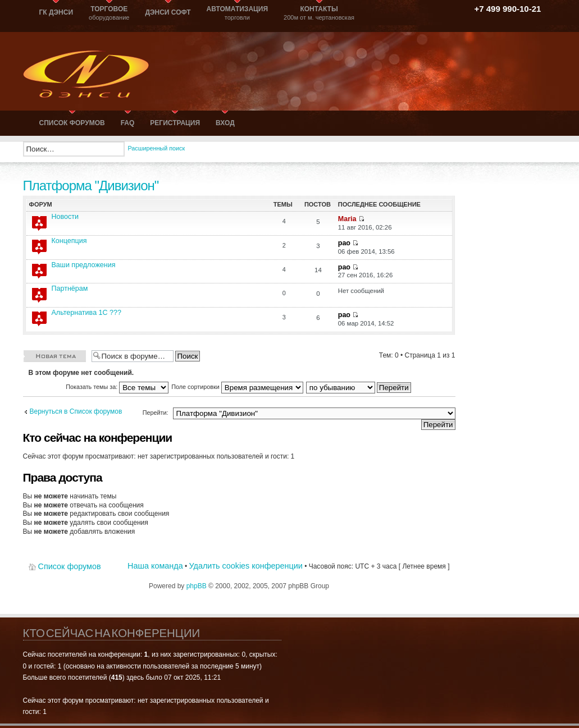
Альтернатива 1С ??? (87, 313)
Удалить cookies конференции (246, 566)
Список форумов (70, 566)
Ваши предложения (84, 265)
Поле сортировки (237, 387)
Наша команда (155, 566)
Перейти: (156, 413)
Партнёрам (70, 289)
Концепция (69, 241)
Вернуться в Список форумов (76, 411)
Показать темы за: (117, 387)
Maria (347, 219)
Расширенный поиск (157, 148)
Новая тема (54, 356)
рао (344, 243)
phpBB (197, 586)
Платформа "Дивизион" (91, 186)
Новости (65, 217)
